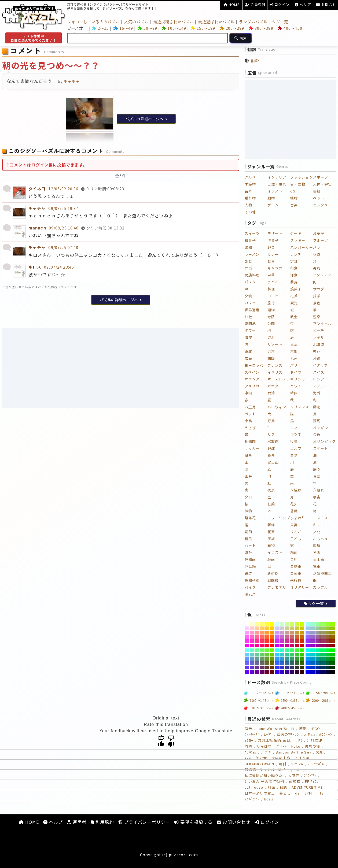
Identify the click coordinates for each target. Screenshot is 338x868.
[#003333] (328, 667)
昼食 (317, 254)
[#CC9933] (297, 633)
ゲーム (273, 205)
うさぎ (250, 428)
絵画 (294, 552)
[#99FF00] (333, 624)
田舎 (248, 476)
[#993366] (323, 641)
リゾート (275, 344)
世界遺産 (252, 310)
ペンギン (321, 428)
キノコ (319, 525)
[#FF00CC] (252, 646)
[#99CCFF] (308, 628)
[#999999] (318, 633)
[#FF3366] (262, 641)
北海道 (319, 344)
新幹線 (273, 573)
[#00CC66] (323, 655)
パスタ (250, 282)
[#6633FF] (247, 667)
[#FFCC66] (262, 628)
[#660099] (257, 672)
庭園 (317, 469)
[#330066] (292, 672)
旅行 (271, 303)
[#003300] (333, 667)
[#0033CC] (313, 667)
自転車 (296, 573)
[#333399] (287, 667)
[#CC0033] (297, 646)
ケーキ (296, 233)
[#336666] (292, 663)
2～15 (100, 28)
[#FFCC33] (267, 628)
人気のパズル (136, 22)
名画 (317, 552)
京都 (294, 351)
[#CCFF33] (297, 624)
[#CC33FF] (277, 641)
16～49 (123, 28)
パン (317, 247)
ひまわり (298, 518)
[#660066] (262, 672)
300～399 (261, 28)
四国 (271, 358)
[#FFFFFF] (247, 624)
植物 (294, 198)
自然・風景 (277, 184)
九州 (294, 358)
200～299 (232, 28)
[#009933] (328, 659)
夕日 (248, 497)
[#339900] (302, 659)
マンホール (323, 323)
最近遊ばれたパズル (216, 22)
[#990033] (328, 646)
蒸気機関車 (323, 573)
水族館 (273, 441)
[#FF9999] (257, 633)
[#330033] (297, 672)
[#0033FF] (308, 667)
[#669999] (257, 659)
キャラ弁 (275, 268)
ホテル (319, 337)
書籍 (317, 191)
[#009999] (318, 659)
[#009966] (323, 659)
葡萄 (248, 532)
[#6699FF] (247, 659)
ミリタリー (300, 587)
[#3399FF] (277, 659)
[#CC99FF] (277, 633)
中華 (271, 275)
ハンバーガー (302, 247)
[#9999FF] (308, 633)
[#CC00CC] (282, 646)
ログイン (280, 4)
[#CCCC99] (287, 628)
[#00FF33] (328, 650)
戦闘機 (273, 580)
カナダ (273, 386)
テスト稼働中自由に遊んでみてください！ (34, 38)
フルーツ (321, 240)
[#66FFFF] (247, 650)
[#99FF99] (318, 624)
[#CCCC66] (292, 628)
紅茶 (294, 296)
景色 (317, 303)
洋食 (294, 275)
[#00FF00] (333, 650)
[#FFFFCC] (252, 624)
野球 (271, 448)
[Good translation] (161, 741)
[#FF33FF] (247, 641)
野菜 (271, 247)
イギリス (275, 372)
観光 (294, 303)
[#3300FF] (277, 672)
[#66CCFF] (247, 655)
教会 (294, 317)
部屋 (317, 545)
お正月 (250, 407)
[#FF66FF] (247, 637)
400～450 (290, 28)
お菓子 (319, 233)
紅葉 (271, 504)
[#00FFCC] (313, 650)
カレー (273, 254)
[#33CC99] (287, 655)
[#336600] (302, 663)
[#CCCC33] (297, 628)
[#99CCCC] (313, 628)
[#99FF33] (328, 624)
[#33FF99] (287, 650)
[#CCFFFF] (277, 624)
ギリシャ (298, 379)
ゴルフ (296, 448)
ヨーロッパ (254, 365)
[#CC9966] (292, 633)
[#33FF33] (297, 650)
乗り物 (250, 198)
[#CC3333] (297, 641)
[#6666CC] (252, 663)
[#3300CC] (282, 672)
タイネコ (37, 189)
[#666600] (272, 663)
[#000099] (318, 672)
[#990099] (318, 646)
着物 (271, 545)
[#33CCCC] (282, 655)
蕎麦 (294, 282)
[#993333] (328, 641)
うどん (273, 282)
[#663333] (267, 667)
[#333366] (292, 667)
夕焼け (296, 490)
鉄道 (248, 573)
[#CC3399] (287, 641)
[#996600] (333, 637)
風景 (248, 455)
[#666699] (257, 663)
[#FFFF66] (262, 624)
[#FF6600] (272, 637)
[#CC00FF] (277, 646)
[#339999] (287, 659)
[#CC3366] (292, 641)
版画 (271, 559)
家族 (271, 539)
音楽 (294, 205)
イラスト (275, 191)
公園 (271, 323)
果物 (248, 247)
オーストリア (279, 379)
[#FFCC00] (272, 628)
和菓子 (250, 240)
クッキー (298, 240)
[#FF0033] (267, 646)
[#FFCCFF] (247, 628)
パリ (294, 365)
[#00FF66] (323, 650)
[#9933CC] (313, 641)
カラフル (321, 587)
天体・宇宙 (323, 184)
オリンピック (324, 441)
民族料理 (252, 275)
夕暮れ (319, 490)
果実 (294, 525)
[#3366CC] (282, 663)
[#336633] (297, 663)
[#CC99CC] (282, 633)
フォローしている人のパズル (93, 22)
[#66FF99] (257, 650)
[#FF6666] (262, 637)
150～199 (203, 28)
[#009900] (333, 659)
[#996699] (318, 637)
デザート (275, 233)
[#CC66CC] (282, 637)
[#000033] (328, 672)
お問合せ (326, 4)
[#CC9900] (302, 633)
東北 (248, 351)
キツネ (296, 434)
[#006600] (333, 663)
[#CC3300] (302, 641)
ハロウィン (277, 407)
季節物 (250, 184)
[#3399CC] (282, 659)
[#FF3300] (272, 641)
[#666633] (267, 663)
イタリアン (322, 275)
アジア (319, 386)
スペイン (252, 372)
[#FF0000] (272, 646)
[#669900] (272, 659)
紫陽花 (250, 518)
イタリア (320, 365)
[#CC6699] (287, 637)
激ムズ (250, 594)
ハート (250, 545)
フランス (275, 365)
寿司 (317, 268)
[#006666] (323, 663)
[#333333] (297, 667)
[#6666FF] (247, 663)
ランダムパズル (253, 22)
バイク (250, 587)
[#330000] (302, 672)
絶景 (271, 455)
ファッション (302, 177)
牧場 (294, 441)
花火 (294, 504)
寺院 (271, 317)
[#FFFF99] (257, 624)
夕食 (248, 296)
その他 (250, 212)
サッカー (252, 448)
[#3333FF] (277, 667)
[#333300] (302, 667)
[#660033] (267, 672)
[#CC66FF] (277, 637)
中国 (248, 393)
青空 (317, 476)
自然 (294, 455)
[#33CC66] (292, 655)
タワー (250, 330)
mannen (37, 228)
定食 (294, 261)
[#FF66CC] (252, 637)
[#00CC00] (333, 655)
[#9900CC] (313, 646)
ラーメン (252, 254)
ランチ (296, 254)
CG (293, 191)
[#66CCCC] (252, 655)
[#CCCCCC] (282, 628)
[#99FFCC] (313, 624)
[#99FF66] (323, 624)
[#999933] (328, 633)
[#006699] (318, 663)
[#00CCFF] (308, 655)
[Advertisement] (121, 368)
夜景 (271, 490)
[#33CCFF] (277, 655)
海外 (317, 393)
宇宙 (317, 497)
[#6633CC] (252, 667)
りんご (296, 532)
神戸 (317, 351)
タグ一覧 (280, 22)
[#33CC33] (297, 655)
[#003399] (318, 667)
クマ (294, 428)
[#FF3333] (267, 641)
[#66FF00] (272, 650)
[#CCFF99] (287, 624)
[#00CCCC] (313, 655)
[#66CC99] (257, 655)
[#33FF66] (292, 650)
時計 (248, 552)
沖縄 (317, 358)
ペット (319, 198)
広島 (248, 358)
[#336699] (287, 663)
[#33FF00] (302, 650)
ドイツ (296, 372)
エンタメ (321, 205)
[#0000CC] (313, 672)
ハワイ (296, 386)
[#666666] (262, 663)
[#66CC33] (267, 655)
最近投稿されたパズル (173, 22)
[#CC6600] (302, 637)
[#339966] (292, 659)
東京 (271, 351)
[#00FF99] (318, 650)
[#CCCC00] (302, 628)
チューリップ (279, 518)
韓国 (294, 393)
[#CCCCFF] (277, 628)
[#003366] (323, 667)
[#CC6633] (297, 637)
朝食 (248, 261)
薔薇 (294, 511)
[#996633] (328, 637)
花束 (271, 532)
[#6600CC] (252, 672)
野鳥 (271, 421)
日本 (294, 344)
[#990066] (323, 646)
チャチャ (37, 208)
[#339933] (297, 659)
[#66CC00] (272, 655)
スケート (321, 448)
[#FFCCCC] (252, 628)
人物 (248, 205)
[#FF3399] (257, 641)
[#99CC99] (318, 628)
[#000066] (323, 672)
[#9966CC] (313, 637)
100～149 (174, 28)
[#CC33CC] (282, 641)
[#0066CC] (313, 663)
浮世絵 (250, 566)
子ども (296, 539)
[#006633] (328, 663)
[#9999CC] (313, 633)
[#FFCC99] (257, 628)
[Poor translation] (171, 741)
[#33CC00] (302, 655)
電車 (317, 566)
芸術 (248, 191)
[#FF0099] (257, 646)
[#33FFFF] (277, 650)
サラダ (319, 289)
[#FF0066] (262, 646)
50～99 (147, 28)
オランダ (252, 379)
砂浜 (271, 337)
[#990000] (333, 646)
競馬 (317, 421)
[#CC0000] (302, 646)
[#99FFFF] (308, 624)
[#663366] (262, 667)
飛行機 (296, 580)
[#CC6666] (292, 637)
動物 (271, 198)
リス (271, 434)
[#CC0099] (287, 646)
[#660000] (272, 672)
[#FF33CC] (252, 641)
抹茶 (317, 296)
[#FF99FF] (247, 633)
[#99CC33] (328, 628)
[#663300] (272, 667)
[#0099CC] (313, 659)
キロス (35, 267)
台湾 (271, 393)
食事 (271, 261)
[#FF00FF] (247, 646)
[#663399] (257, 667)
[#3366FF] (277, 663)
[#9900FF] (308, 646)
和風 (248, 539)
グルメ (250, 177)
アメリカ (252, 386)
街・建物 (298, 184)
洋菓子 (273, 240)
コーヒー (275, 296)
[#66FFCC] (252, 650)
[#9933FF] (308, 641)
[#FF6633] (267, 637)
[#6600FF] (247, 672)
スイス (319, 372)
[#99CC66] (323, 628)
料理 (271, 289)
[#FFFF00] (272, 624)
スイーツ (252, 233)
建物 (271, 310)
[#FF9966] (262, 633)
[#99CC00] (333, 628)
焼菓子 (296, 289)
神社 (248, 317)
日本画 (319, 559)
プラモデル (277, 587)
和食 (294, 268)
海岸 (248, 337)
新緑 (271, 525)
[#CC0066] (292, 646)
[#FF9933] (267, 633)
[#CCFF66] (292, 624)
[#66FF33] (267, 650)
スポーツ (321, 177)
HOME (232, 4)
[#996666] (323, 637)
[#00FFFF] (308, 650)
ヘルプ (303, 4)
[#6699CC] (252, 659)
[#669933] (267, 659)
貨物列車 (252, 580)
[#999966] (323, 633)
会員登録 (255, 4)
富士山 (273, 462)
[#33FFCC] (282, 650)
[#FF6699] (257, 637)
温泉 (317, 317)
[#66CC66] (262, 655)
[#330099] (287, 672)
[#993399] (318, 641)
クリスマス (300, 407)
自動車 (296, 566)
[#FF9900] (272, 633)
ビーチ (319, 330)
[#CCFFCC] (282, 624)
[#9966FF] (308, 637)
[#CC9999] (287, 633)
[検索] (241, 38)
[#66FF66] (262, 650)
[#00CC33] (328, 655)
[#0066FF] (308, 663)
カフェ (250, 303)
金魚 (317, 434)
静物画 (250, 559)
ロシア (319, 379)
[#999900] (333, 633)
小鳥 (248, 421)
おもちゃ (321, 539)
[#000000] (333, 672)
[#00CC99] (318, 655)
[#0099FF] (308, 659)
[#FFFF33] (267, 624)
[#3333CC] (282, 667)
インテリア (277, 177)
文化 (317, 532)
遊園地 (250, 323)
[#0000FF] (308, 672)
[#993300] (333, 641)
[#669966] (262, 659)
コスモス (321, 518)
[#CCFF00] (302, 624)
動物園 (250, 441)
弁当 (248, 268)
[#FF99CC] (252, 633)
